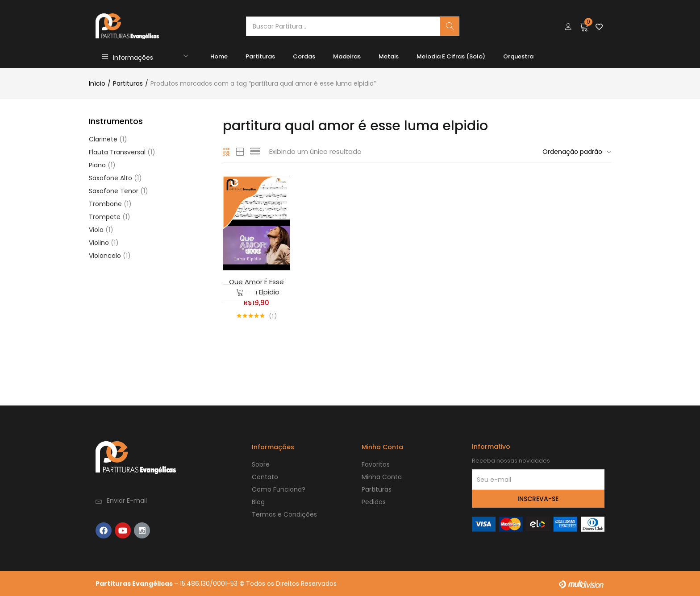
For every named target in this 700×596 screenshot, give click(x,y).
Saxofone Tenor (114, 191)
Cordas (304, 56)
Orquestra (518, 56)
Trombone (105, 204)
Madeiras (347, 56)
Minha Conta (382, 477)
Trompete (105, 217)
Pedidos (374, 502)
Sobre (261, 464)
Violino (99, 243)
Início (97, 83)
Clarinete (103, 139)
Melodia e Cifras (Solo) (451, 56)
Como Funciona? (279, 489)
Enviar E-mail (127, 501)
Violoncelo (105, 256)
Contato (265, 477)
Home (219, 56)
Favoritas (376, 464)
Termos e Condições (284, 514)
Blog (258, 502)
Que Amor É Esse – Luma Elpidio (256, 287)
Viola (96, 230)
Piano (97, 165)
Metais (389, 56)
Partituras (260, 56)
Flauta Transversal (117, 152)
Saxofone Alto (110, 178)
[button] (584, 26)
